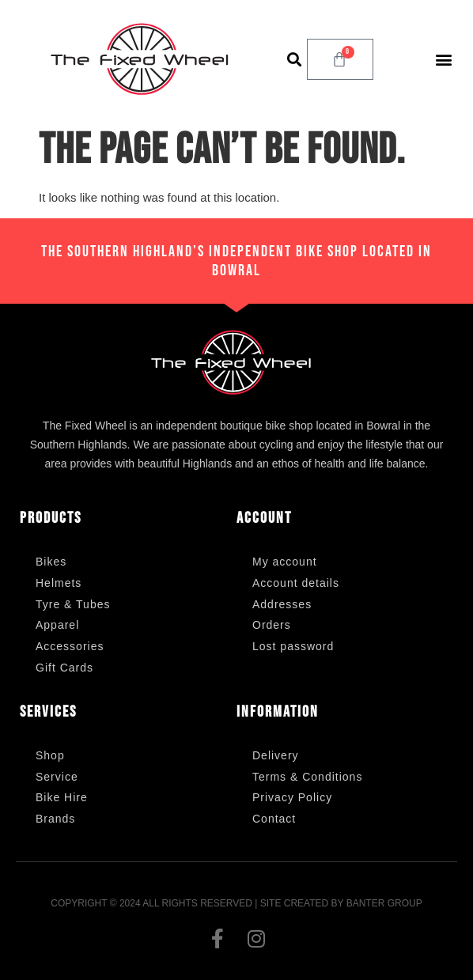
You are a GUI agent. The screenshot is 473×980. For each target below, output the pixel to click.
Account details (296, 583)
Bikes (51, 562)
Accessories (70, 646)
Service (57, 777)
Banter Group (384, 903)
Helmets (59, 583)
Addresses (282, 604)
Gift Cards (64, 668)
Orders (272, 625)
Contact (274, 819)
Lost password (293, 646)
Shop (50, 755)
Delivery (276, 755)
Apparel (57, 625)
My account (285, 562)
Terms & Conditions (307, 777)
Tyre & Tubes (73, 604)
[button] (294, 59)
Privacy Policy (292, 797)
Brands (55, 819)
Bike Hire (62, 797)
